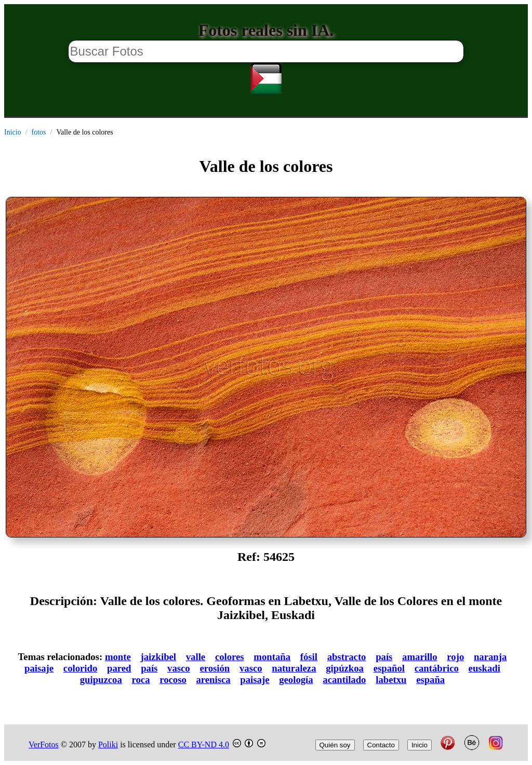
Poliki (108, 744)
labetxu (391, 680)
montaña (272, 657)
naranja (490, 657)
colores (230, 657)
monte (118, 657)
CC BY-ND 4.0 (204, 744)
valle (196, 657)
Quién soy (335, 745)
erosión (215, 668)
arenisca (214, 680)
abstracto (347, 657)
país (384, 657)
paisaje (39, 668)
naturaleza (294, 668)
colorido (80, 668)
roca (141, 680)
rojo (455, 657)
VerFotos (44, 744)
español (389, 668)
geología (296, 680)
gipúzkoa (345, 668)
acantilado (344, 680)
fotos (39, 132)
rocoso (173, 680)
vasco (179, 668)
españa (430, 680)
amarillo (420, 657)
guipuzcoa (101, 680)
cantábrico (437, 668)
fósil (309, 657)
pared (119, 668)
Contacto (381, 745)
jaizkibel (158, 657)
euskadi (484, 668)
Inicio (13, 132)
